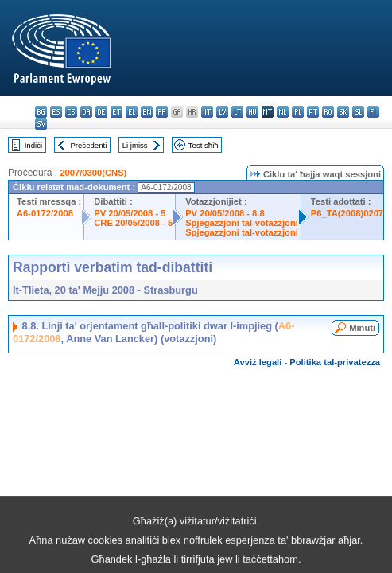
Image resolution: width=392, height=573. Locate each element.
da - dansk (86, 112)
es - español (56, 112)
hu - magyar (252, 112)
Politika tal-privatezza (335, 362)
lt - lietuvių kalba (237, 112)
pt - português (313, 112)
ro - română (328, 112)
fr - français (162, 112)
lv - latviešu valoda (222, 112)
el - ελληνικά (132, 112)
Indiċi (33, 145)
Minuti (362, 328)
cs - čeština (71, 112)
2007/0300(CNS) (93, 173)
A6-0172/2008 (45, 213)
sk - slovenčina (343, 112)
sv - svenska (41, 124)
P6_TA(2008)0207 (347, 213)
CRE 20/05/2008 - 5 (133, 223)
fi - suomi (373, 112)
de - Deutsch (101, 112)
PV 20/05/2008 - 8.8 (225, 213)
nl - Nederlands (283, 112)
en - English (147, 112)
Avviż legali (258, 362)
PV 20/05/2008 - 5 (130, 213)
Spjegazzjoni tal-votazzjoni (242, 223)
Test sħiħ (204, 145)
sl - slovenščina (358, 112)
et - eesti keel (116, 112)
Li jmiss (135, 145)
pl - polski (298, 112)
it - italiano (207, 112)
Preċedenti (88, 145)
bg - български (41, 112)
